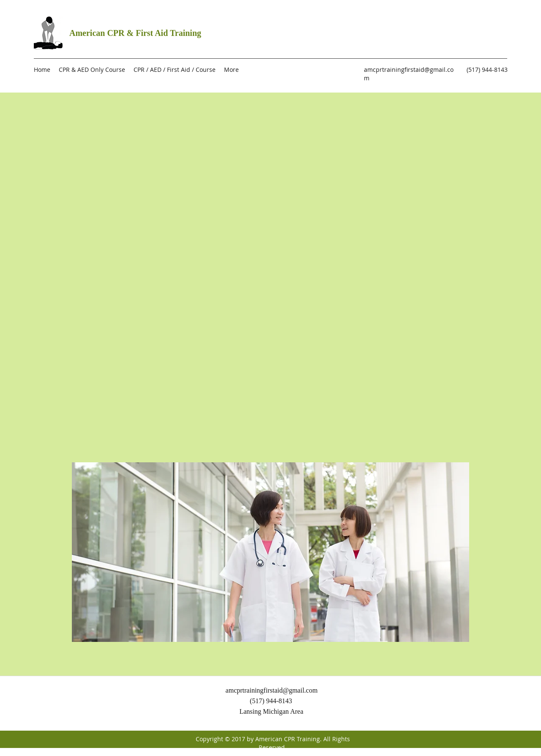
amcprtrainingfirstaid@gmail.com (272, 690)
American (88, 33)
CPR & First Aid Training (154, 33)
